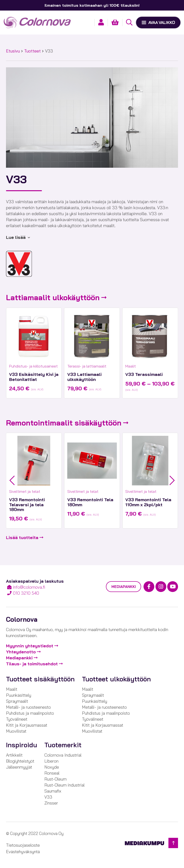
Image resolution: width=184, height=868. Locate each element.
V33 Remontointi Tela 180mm (90, 502)
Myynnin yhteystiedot (30, 646)
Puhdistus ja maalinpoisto (30, 713)
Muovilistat (16, 731)
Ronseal (52, 773)
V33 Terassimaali (144, 374)
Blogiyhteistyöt (20, 761)
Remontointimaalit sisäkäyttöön (64, 423)
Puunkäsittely (19, 695)
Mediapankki (123, 587)
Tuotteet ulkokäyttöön (116, 679)
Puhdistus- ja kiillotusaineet (33, 366)
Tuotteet (32, 51)
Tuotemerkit (63, 745)
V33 (48, 797)
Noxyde (52, 767)
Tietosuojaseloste (23, 845)
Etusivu (13, 51)
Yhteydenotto (21, 652)
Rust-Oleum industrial (64, 785)
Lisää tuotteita (22, 537)
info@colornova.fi (29, 587)
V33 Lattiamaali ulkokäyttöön (84, 377)
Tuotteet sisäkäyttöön (40, 679)
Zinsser (51, 803)
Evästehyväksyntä (23, 852)
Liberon (51, 761)
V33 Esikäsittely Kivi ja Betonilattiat (34, 377)
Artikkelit (14, 755)
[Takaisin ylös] (173, 843)
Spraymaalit (17, 701)
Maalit (131, 366)
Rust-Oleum (55, 779)
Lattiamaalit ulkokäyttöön (53, 298)
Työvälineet (17, 719)
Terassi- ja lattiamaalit (87, 366)
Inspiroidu (22, 745)
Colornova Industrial (63, 755)
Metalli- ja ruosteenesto (28, 707)
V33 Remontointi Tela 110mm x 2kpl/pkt (148, 502)
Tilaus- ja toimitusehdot (32, 664)
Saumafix (53, 791)
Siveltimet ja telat (25, 491)
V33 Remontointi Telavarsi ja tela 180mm (27, 505)
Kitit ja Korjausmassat (27, 725)
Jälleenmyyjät (19, 767)
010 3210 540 (26, 593)
